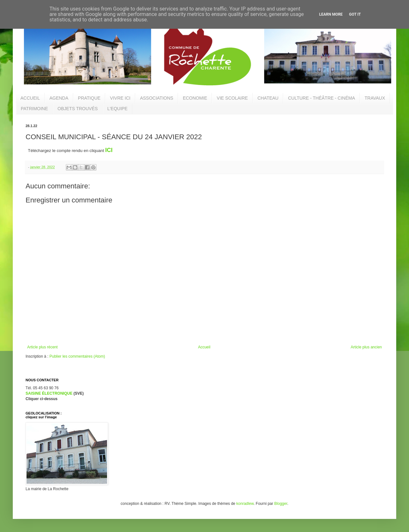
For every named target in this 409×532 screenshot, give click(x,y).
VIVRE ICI (120, 98)
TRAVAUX (375, 98)
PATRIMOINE (34, 109)
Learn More (331, 14)
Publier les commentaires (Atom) (77, 356)
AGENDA (59, 98)
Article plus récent (42, 347)
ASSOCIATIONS (157, 98)
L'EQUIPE (117, 109)
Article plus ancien (366, 347)
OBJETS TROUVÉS (78, 109)
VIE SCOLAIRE (232, 98)
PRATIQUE (89, 98)
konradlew (245, 504)
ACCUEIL (30, 98)
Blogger (281, 504)
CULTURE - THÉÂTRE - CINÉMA (321, 98)
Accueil (204, 347)
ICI (109, 150)
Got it (355, 14)
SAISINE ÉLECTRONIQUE (49, 393)
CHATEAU (268, 98)
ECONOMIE (195, 98)
